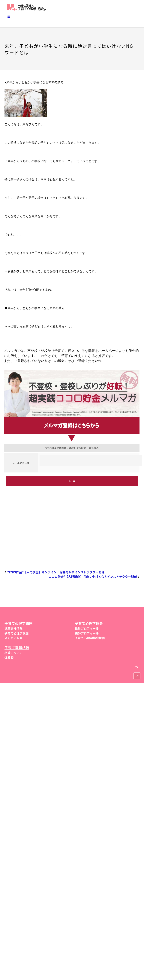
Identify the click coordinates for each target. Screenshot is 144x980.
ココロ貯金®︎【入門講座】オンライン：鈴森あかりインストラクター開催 (56, 572)
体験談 (9, 658)
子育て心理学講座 (16, 633)
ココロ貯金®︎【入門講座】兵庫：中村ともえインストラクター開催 (93, 577)
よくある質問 (13, 638)
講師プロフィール (87, 633)
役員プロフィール (87, 628)
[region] (72, 534)
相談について (13, 653)
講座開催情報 (13, 628)
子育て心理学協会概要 (90, 638)
